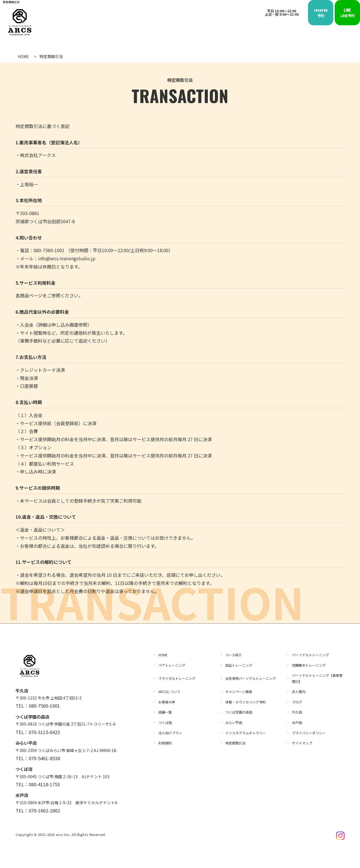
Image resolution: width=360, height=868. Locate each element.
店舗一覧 (165, 711)
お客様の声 (167, 701)
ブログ (297, 701)
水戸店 (297, 721)
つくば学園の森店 (239, 711)
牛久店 (297, 711)
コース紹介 (234, 655)
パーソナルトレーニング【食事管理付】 (317, 678)
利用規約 (165, 741)
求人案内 (299, 691)
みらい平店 (234, 721)
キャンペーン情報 (239, 691)
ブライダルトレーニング (177, 678)
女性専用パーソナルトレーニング (251, 678)
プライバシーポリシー (309, 731)
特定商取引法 (235, 741)
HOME (163, 655)
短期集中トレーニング (309, 665)
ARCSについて (169, 691)
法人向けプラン (170, 731)
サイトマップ (302, 741)
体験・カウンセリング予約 (246, 701)
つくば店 (165, 721)
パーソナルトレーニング (310, 655)
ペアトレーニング (172, 665)
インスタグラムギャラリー (246, 731)
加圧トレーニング (239, 665)
